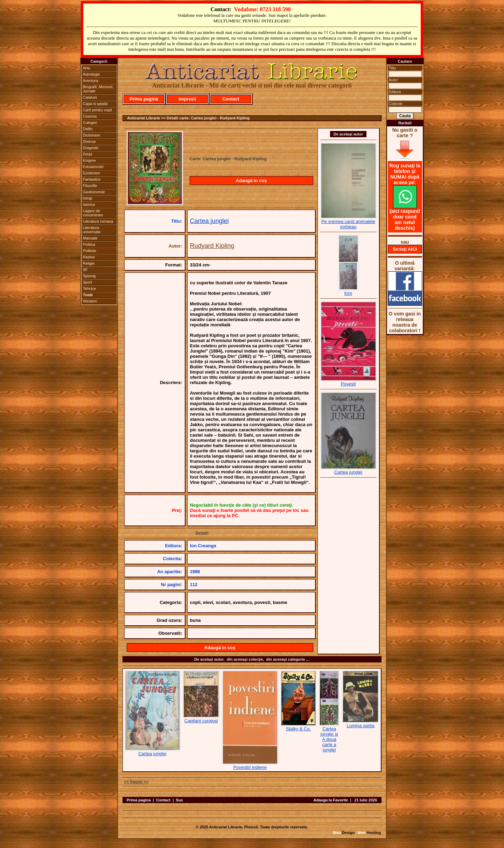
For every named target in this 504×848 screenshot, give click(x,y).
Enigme (89, 160)
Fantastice (92, 179)
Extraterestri (93, 167)
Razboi (89, 257)
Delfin (88, 129)
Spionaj (89, 276)
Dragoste (91, 148)
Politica (89, 244)
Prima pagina (139, 800)
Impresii (187, 99)
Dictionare (92, 135)
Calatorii (90, 97)
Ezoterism (92, 173)
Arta (86, 68)
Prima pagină (144, 99)
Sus (179, 800)
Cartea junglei (209, 221)
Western (90, 301)
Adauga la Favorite (331, 800)
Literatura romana (98, 221)
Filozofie (90, 186)
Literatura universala (92, 230)
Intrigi (88, 198)
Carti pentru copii (97, 110)
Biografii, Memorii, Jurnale (98, 89)
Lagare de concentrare (93, 213)
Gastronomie (94, 192)
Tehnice (90, 289)
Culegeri (90, 123)
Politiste (90, 251)
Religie (89, 263)
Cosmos (90, 116)
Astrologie (92, 74)
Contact (231, 99)
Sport (87, 282)
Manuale (90, 238)
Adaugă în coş (251, 180)
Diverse (89, 141)
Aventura (91, 81)
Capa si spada (95, 104)
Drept (88, 154)
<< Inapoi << (136, 782)
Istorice (89, 204)
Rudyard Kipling (212, 246)
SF (85, 270)
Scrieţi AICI (405, 249)
